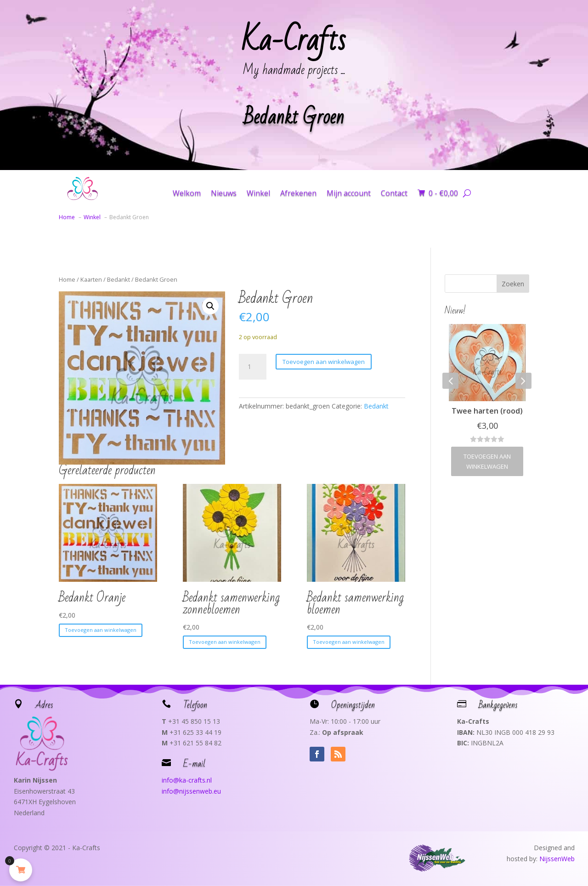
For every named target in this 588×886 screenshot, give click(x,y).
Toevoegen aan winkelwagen (324, 362)
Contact (394, 193)
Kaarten (91, 279)
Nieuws (224, 193)
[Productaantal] (253, 367)
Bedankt (119, 279)
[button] (210, 306)
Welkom (187, 193)
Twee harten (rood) (487, 411)
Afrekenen (298, 193)
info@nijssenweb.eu (191, 791)
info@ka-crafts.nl (187, 780)
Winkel (258, 193)
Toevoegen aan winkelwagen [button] (101, 630)
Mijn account (349, 193)
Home (67, 279)
